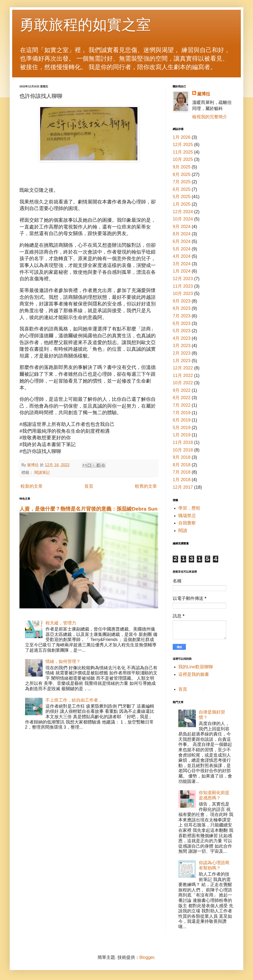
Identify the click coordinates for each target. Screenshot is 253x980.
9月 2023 (182, 301)
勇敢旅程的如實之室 (85, 25)
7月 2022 (182, 405)
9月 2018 (182, 457)
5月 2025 (182, 197)
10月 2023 (183, 293)
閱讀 (183, 531)
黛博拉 (204, 94)
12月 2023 (183, 279)
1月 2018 (182, 480)
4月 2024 (182, 256)
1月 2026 (182, 137)
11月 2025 (183, 152)
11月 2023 (183, 286)
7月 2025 (182, 182)
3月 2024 (182, 264)
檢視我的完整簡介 (210, 117)
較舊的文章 (146, 486)
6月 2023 (182, 323)
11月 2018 (183, 442)
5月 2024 (182, 249)
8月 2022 (182, 398)
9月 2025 (182, 167)
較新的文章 (32, 486)
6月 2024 (182, 241)
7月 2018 (182, 472)
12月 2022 (183, 368)
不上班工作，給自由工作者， (74, 700)
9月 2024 (182, 227)
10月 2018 (183, 450)
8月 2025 (182, 174)
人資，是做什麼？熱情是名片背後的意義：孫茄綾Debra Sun (88, 509)
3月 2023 (182, 346)
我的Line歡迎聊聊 (196, 667)
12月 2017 (183, 487)
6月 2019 (182, 420)
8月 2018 (182, 465)
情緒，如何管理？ (63, 661)
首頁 (89, 486)
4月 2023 (182, 338)
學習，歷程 (189, 508)
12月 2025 (183, 145)
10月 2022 (183, 383)
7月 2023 (182, 316)
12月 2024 (183, 212)
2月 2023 (182, 353)
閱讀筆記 (42, 472)
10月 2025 (183, 159)
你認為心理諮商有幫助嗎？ (214, 865)
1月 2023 (182, 361)
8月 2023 (182, 308)
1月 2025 (182, 204)
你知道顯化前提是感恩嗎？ (214, 795)
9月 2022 (182, 390)
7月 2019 (182, 413)
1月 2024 (182, 271)
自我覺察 (187, 523)
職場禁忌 (187, 516)
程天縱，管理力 (61, 623)
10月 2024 (183, 219)
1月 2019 (182, 435)
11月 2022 (183, 376)
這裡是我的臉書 (194, 674)
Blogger (147, 957)
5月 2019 (182, 428)
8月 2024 (182, 234)
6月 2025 (182, 189)
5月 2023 (182, 331)
